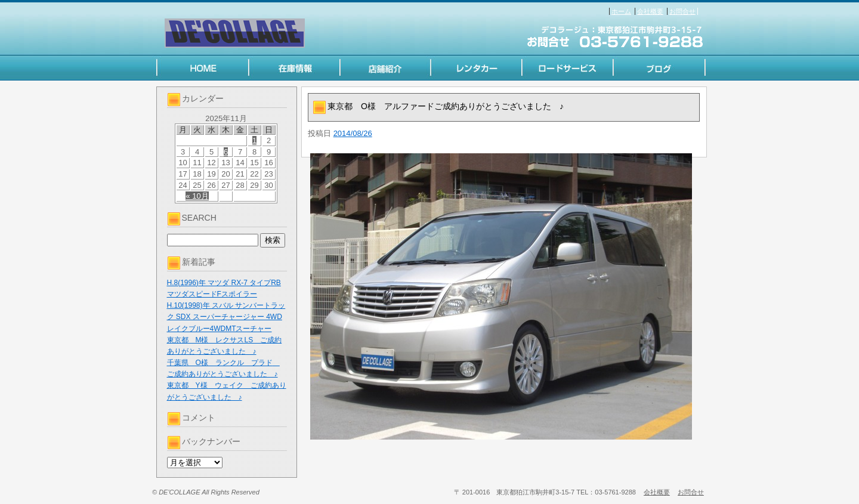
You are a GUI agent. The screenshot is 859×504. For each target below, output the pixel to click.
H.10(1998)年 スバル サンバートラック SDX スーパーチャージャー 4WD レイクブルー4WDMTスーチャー (226, 317)
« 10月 (197, 196)
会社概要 (650, 11)
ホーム (621, 11)
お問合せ (682, 11)
